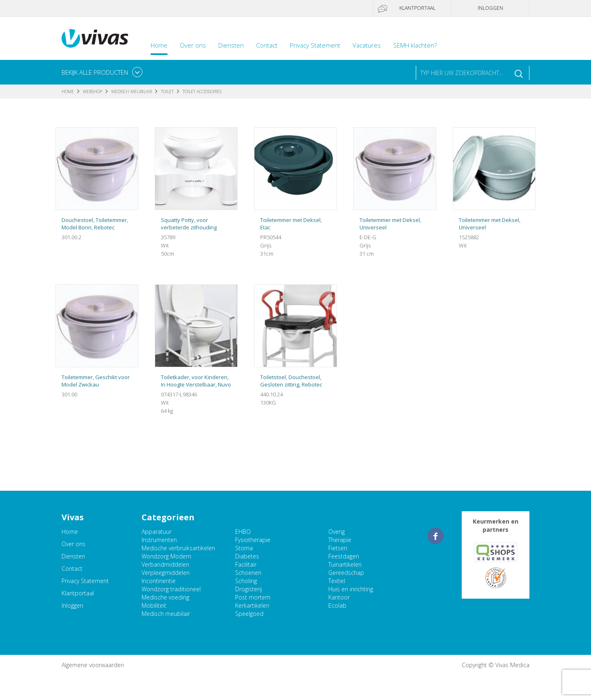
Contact (267, 45)
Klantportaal (417, 8)
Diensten (231, 45)
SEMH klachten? (415, 45)
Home (159, 45)
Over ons (193, 45)
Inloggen (490, 8)
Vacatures (367, 45)
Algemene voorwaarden (93, 665)
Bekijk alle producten (95, 72)
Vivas (95, 38)
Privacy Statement (315, 45)
